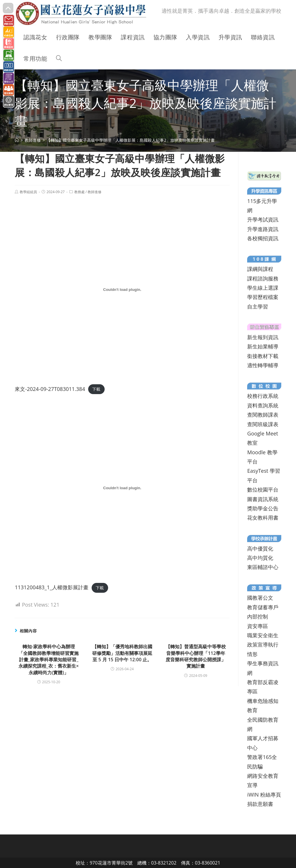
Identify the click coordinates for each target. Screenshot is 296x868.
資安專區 (258, 626)
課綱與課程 (260, 269)
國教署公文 (260, 598)
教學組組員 (28, 192)
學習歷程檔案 (263, 297)
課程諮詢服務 (263, 278)
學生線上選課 (263, 288)
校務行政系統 (263, 396)
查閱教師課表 (263, 415)
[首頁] (17, 140)
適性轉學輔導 (263, 365)
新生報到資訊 (263, 337)
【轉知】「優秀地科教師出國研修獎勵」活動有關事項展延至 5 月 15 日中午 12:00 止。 (122, 653)
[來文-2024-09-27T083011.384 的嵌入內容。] (122, 289)
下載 (96, 389)
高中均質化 (260, 558)
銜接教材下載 (263, 356)
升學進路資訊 (263, 229)
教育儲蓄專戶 (263, 607)
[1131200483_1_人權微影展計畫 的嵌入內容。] (122, 488)
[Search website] (59, 59)
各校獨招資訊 (263, 238)
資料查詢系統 (263, 405)
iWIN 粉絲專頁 (264, 795)
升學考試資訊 (263, 219)
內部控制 (258, 616)
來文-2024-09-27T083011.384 (50, 389)
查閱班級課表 (263, 424)
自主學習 (258, 306)
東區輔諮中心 (263, 567)
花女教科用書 (263, 518)
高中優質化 (260, 548)
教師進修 (95, 192)
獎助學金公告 (263, 508)
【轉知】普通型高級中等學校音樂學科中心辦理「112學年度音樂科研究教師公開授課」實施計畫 (196, 656)
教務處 (79, 192)
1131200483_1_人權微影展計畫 (52, 587)
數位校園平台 (263, 490)
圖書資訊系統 (263, 499)
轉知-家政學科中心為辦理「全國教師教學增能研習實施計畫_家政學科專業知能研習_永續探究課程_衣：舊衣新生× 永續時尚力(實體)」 (49, 660)
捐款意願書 (260, 804)
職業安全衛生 (263, 635)
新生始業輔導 (263, 346)
